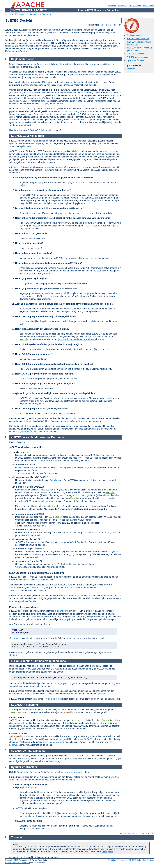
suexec (16, 638)
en (102, 25)
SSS (131, 6)
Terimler (138, 6)
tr (120, 25)
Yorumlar (131, 69)
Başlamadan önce (135, 35)
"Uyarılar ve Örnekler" (28, 432)
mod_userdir (66, 713)
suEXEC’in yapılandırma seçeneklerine (77, 339)
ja (111, 25)
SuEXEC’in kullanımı (136, 54)
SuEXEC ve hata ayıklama (138, 57)
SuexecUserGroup (19, 713)
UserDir (24, 340)
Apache (8, 14)
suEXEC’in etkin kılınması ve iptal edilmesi (39, 661)
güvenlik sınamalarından (53, 742)
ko (115, 25)
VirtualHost (79, 720)
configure (63, 611)
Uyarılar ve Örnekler (136, 60)
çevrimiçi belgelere (73, 772)
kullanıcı (56, 480)
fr (106, 25)
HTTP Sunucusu (21, 14)
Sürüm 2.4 (46, 14)
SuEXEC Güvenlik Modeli (138, 39)
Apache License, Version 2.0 (17, 863)
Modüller (112, 6)
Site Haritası (148, 6)
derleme (13, 745)
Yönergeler (122, 6)
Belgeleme (35, 14)
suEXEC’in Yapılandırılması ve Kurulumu (38, 437)
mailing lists (107, 851)
